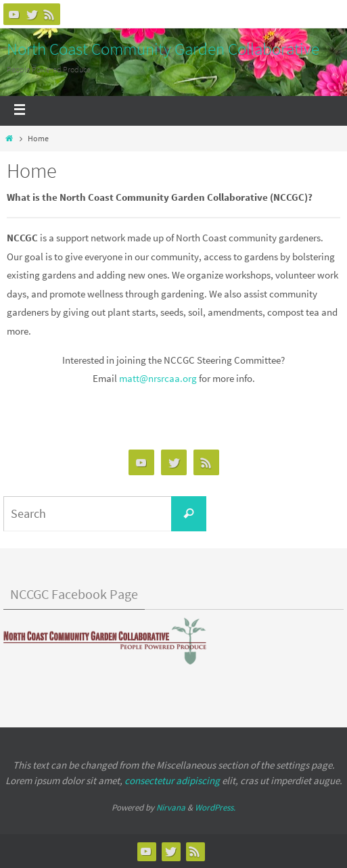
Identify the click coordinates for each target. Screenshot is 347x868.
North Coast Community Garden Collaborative (163, 49)
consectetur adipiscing (172, 780)
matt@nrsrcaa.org (158, 378)
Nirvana (171, 807)
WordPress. (215, 807)
